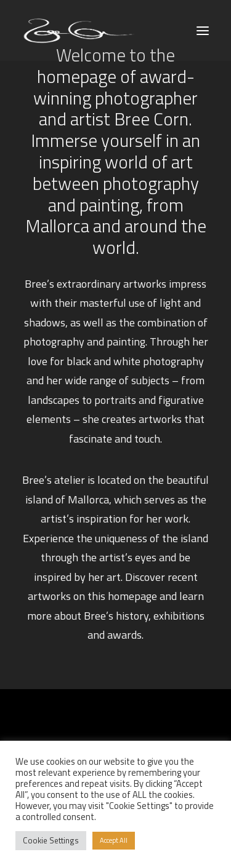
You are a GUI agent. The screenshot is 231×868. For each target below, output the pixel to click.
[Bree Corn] (79, 30)
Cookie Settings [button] (51, 840)
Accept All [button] (114, 840)
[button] (203, 30)
